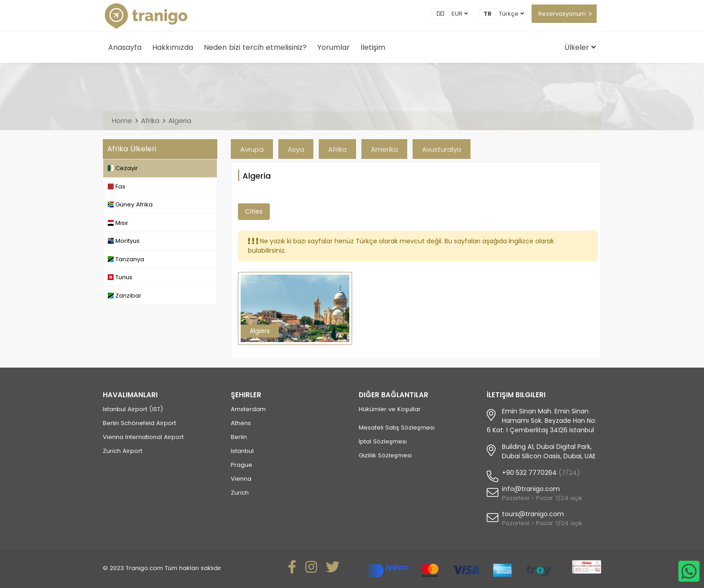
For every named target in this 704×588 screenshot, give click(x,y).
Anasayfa (125, 47)
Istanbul (242, 451)
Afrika (150, 121)
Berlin (239, 437)
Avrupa (252, 149)
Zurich (240, 493)
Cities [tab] (254, 211)
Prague (242, 465)
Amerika (384, 149)
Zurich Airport (123, 451)
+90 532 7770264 (529, 473)
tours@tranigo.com (533, 514)
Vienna (241, 479)
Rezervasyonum (562, 14)
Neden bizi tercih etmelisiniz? (255, 47)
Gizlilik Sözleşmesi (385, 455)
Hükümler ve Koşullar (390, 409)
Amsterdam (248, 409)
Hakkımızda (173, 47)
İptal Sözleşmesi (383, 441)
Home (122, 121)
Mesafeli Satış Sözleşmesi (397, 428)
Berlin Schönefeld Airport (139, 423)
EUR (460, 14)
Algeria (180, 121)
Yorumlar (334, 47)
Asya (296, 149)
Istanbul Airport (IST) (133, 409)
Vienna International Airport (143, 437)
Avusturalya (442, 149)
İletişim (373, 47)
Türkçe (511, 14)
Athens (241, 423)
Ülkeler (580, 47)
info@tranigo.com (531, 489)
